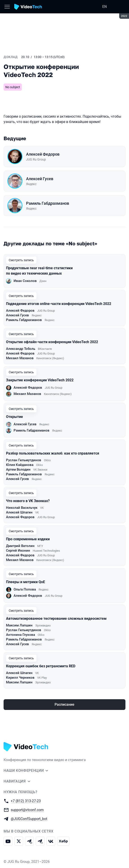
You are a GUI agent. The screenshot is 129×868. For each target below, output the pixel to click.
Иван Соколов (25, 281)
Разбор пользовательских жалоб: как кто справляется (53, 453)
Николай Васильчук (22, 508)
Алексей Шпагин (19, 512)
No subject (13, 87)
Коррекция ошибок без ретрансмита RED (41, 666)
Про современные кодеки (28, 539)
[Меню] (7, 7)
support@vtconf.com (27, 810)
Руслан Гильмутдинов (24, 460)
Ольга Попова (25, 589)
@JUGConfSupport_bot (29, 819)
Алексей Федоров (43, 154)
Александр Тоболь (21, 349)
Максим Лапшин (19, 625)
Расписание (64, 704)
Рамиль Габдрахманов (48, 203)
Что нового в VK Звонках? (28, 501)
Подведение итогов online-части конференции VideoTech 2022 (59, 304)
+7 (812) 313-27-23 (26, 801)
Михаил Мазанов (20, 358)
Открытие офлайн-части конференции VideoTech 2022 (52, 342)
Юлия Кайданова (20, 465)
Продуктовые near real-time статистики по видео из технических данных (39, 271)
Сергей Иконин (18, 551)
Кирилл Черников (20, 678)
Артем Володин (18, 469)
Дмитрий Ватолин (20, 546)
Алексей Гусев (40, 179)
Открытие (14, 417)
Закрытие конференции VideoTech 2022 (40, 380)
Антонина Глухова (20, 635)
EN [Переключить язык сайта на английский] (104, 7)
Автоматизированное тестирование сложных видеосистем (56, 619)
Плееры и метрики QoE (26, 582)
